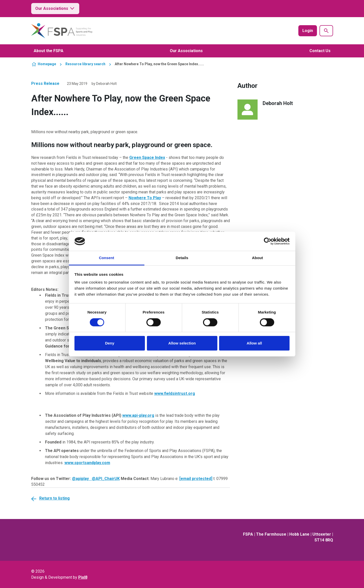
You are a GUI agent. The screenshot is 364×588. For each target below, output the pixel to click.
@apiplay (82, 479)
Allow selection (182, 343)
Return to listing (54, 498)
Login (308, 31)
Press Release (45, 83)
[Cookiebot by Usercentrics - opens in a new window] (268, 241)
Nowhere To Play (145, 198)
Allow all (254, 343)
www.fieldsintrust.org (175, 393)
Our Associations (55, 9)
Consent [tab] (107, 258)
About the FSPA (49, 51)
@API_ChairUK (106, 479)
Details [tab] (182, 258)
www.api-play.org (138, 415)
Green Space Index (147, 158)
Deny (110, 343)
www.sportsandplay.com (87, 463)
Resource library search (85, 64)
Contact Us (320, 51)
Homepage (47, 64)
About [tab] (258, 258)
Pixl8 (83, 577)
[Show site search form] (326, 31)
